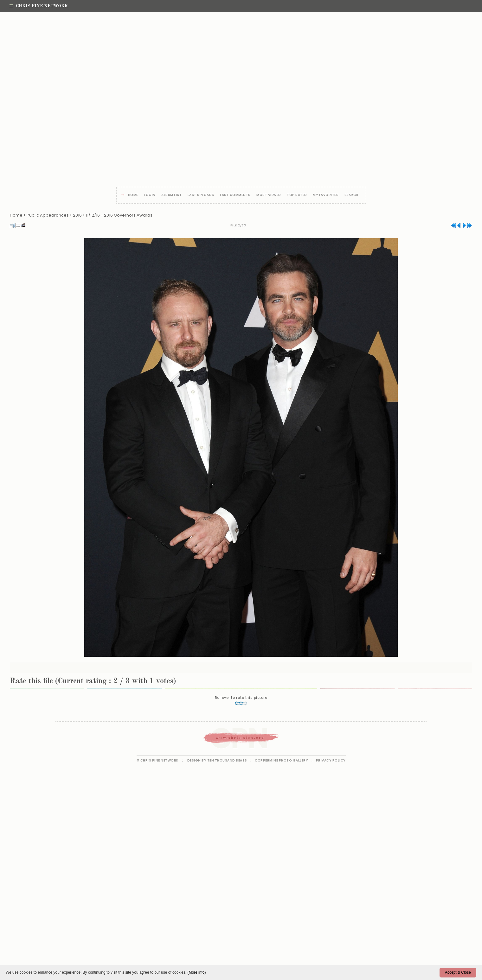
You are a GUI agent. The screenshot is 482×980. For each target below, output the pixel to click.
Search (351, 195)
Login (150, 195)
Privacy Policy (331, 760)
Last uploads (201, 195)
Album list (171, 195)
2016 (77, 215)
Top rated (297, 195)
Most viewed (269, 195)
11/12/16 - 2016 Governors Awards (119, 215)
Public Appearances (48, 215)
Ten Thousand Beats (227, 760)
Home (133, 195)
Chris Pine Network (39, 6)
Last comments (235, 195)
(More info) (196, 972)
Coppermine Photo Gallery (281, 760)
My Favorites (326, 195)
